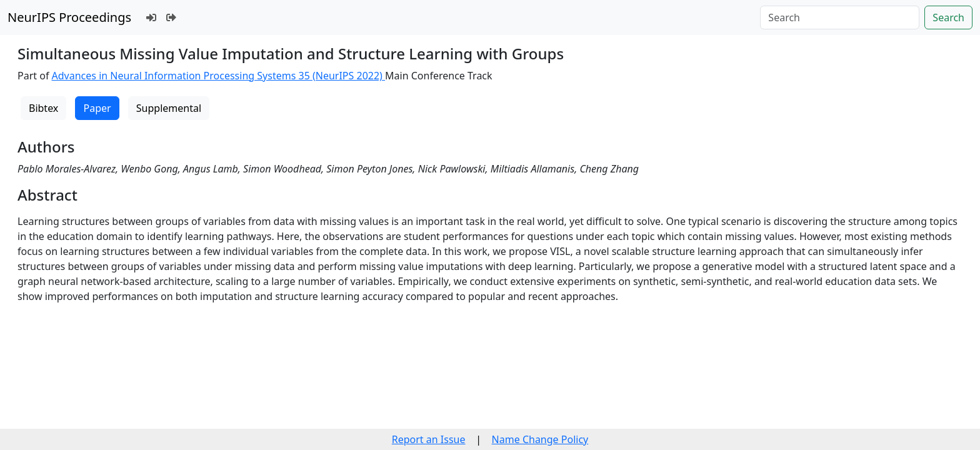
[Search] (840, 17)
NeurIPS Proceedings (69, 17)
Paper (97, 108)
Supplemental (169, 108)
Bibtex (43, 108)
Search (948, 17)
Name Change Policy (540, 439)
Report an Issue (429, 439)
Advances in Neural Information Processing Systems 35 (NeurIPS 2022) (219, 76)
